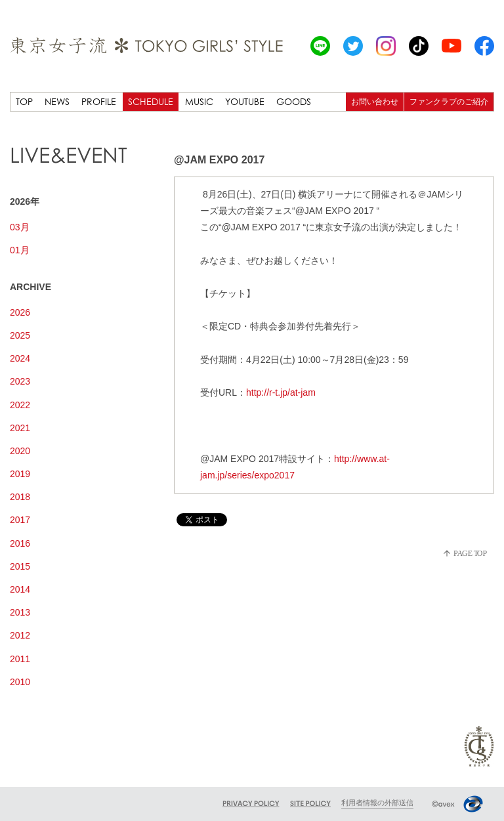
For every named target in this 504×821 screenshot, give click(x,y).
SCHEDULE (151, 101)
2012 (20, 635)
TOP (24, 101)
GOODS (294, 101)
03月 (20, 227)
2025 (20, 335)
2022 (20, 405)
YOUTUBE (245, 101)
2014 (20, 589)
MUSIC (199, 101)
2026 (20, 312)
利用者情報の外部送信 (377, 803)
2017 (20, 520)
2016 (20, 543)
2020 (20, 451)
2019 (20, 474)
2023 (20, 381)
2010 (20, 682)
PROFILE (99, 101)
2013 (20, 612)
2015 (20, 566)
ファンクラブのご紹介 (449, 101)
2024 (20, 358)
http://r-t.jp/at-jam (281, 392)
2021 (20, 428)
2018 (20, 497)
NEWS (57, 101)
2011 (20, 659)
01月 (20, 250)
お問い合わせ (375, 101)
